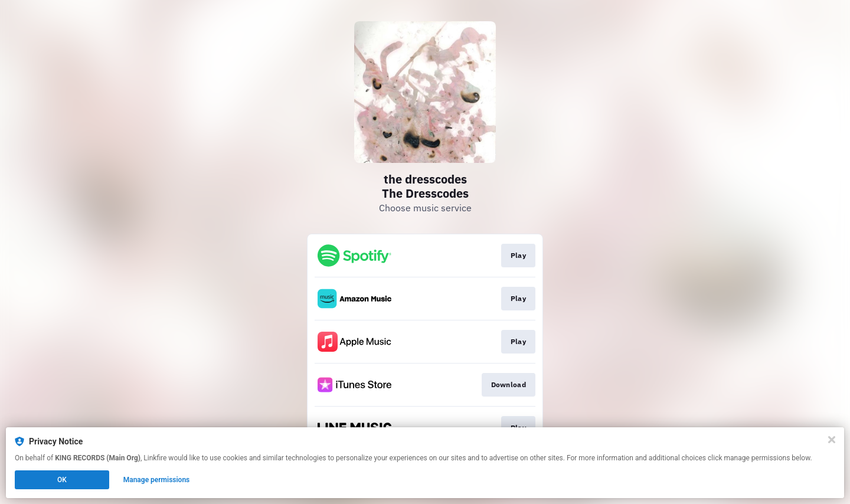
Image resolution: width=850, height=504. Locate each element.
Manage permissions (157, 480)
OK (62, 480)
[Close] (832, 440)
